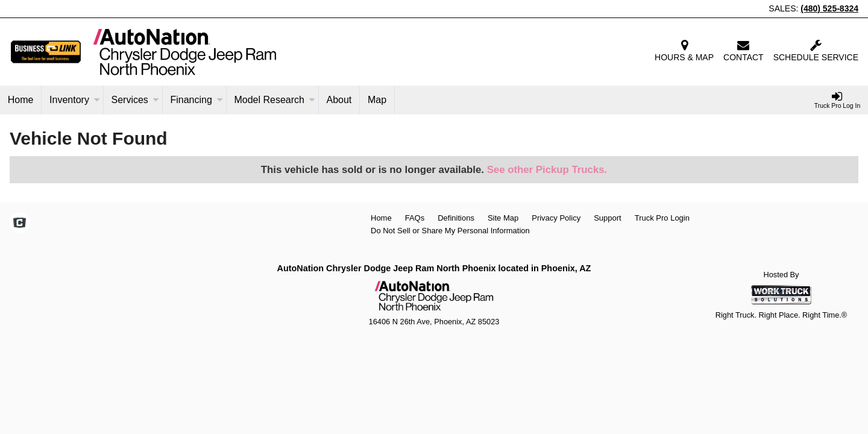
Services (135, 100)
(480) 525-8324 (829, 8)
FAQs (415, 218)
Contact (744, 51)
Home (21, 100)
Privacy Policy (556, 218)
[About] (339, 100)
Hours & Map (684, 51)
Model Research (275, 100)
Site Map (503, 218)
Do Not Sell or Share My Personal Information (450, 231)
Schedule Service (816, 51)
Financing (196, 100)
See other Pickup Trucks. (547, 170)
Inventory (75, 100)
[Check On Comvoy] (20, 224)
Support (608, 218)
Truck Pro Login (662, 218)
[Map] (377, 100)
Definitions (456, 218)
